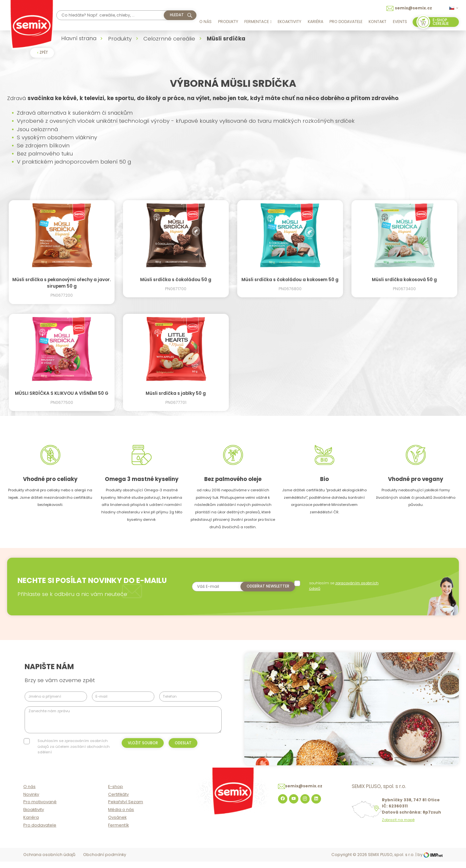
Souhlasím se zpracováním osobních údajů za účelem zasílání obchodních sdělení (74, 746)
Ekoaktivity (289, 22)
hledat (177, 15)
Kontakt (377, 22)
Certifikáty (118, 801)
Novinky (31, 801)
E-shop (116, 794)
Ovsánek (117, 824)
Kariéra (316, 22)
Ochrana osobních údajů (49, 862)
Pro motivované (40, 809)
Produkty (228, 22)
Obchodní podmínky (105, 862)
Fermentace (258, 22)
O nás (205, 22)
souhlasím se (344, 586)
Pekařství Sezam (126, 809)
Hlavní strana (79, 38)
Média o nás (121, 817)
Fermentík (118, 832)
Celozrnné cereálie (169, 39)
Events (400, 22)
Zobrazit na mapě (398, 827)
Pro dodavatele (346, 22)
